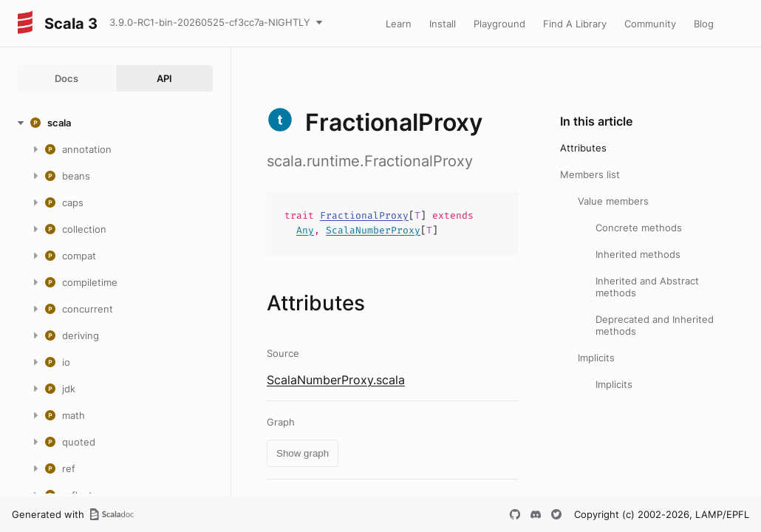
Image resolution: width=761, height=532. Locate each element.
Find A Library (575, 24)
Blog (704, 24)
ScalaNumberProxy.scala (336, 380)
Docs (66, 78)
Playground (499, 24)
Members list (590, 174)
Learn (399, 24)
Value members (613, 201)
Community (650, 24)
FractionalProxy (364, 215)
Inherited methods (638, 254)
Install (443, 24)
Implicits (596, 358)
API (164, 78)
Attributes (583, 148)
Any (305, 230)
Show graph (303, 453)
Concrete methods (639, 228)
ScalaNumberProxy (373, 230)
